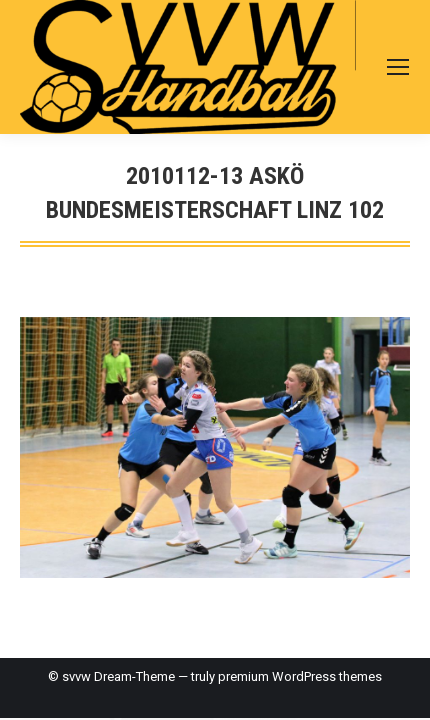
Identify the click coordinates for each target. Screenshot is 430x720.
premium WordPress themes (300, 676)
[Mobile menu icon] (398, 67)
